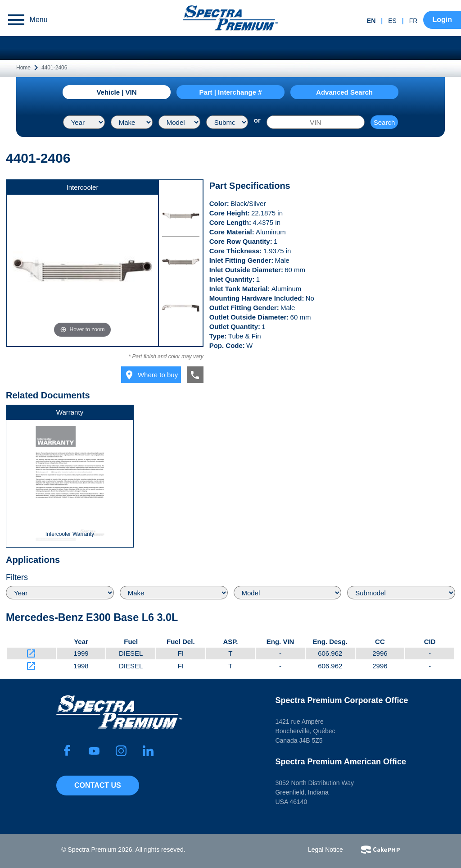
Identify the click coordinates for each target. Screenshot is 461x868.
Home (23, 68)
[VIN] (316, 122)
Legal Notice (325, 850)
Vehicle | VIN (116, 92)
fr (414, 21)
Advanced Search (344, 92)
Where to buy (151, 375)
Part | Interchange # (230, 92)
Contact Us (98, 785)
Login (442, 20)
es (392, 21)
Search (384, 122)
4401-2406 (54, 68)
